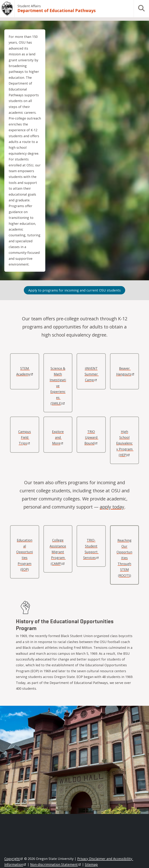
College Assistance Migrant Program (58, 552)
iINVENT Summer (92, 374)
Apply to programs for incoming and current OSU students (74, 290)
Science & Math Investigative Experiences (58, 386)
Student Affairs (29, 6)
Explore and (58, 437)
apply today (112, 507)
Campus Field (25, 437)
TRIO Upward (91, 437)
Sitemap (91, 864)
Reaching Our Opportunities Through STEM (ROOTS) (124, 558)
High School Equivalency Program (125, 443)
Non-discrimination (56, 864)
